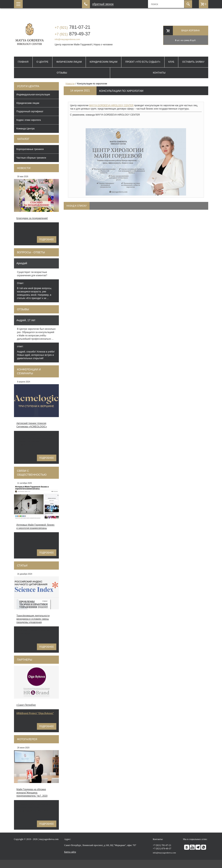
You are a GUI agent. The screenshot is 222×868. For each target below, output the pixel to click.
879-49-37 (73, 34)
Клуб (171, 62)
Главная (23, 62)
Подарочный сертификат (30, 111)
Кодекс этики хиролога (29, 120)
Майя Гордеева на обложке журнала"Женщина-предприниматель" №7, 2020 (32, 793)
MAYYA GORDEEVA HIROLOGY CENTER (111, 105)
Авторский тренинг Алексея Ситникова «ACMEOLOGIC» (32, 425)
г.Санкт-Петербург (26, 705)
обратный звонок (103, 4)
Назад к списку (77, 206)
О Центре (43, 62)
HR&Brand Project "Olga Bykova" (35, 713)
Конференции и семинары (29, 371)
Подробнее (47, 239)
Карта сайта (70, 852)
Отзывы (62, 73)
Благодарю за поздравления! (32, 218)
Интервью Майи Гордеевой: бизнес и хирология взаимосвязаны (36, 526)
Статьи (22, 566)
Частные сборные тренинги (31, 158)
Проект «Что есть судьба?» (143, 62)
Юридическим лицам (104, 62)
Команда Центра (26, 129)
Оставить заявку (193, 62)
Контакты (159, 73)
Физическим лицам (69, 62)
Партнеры (25, 660)
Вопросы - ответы (31, 252)
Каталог (24, 139)
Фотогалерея (27, 739)
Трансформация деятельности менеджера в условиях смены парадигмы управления (33, 619)
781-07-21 (73, 27)
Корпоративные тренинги (30, 149)
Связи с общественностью (32, 473)
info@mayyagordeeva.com (67, 39)
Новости (24, 168)
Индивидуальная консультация (33, 95)
